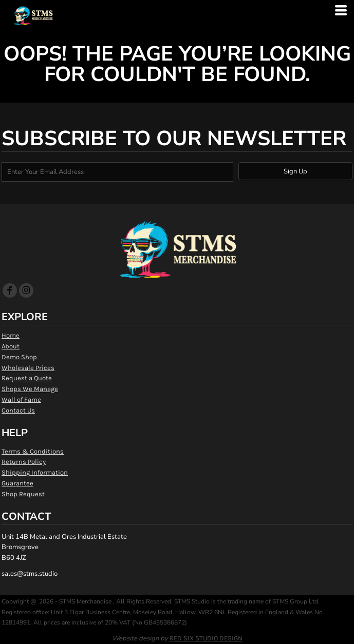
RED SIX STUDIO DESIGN (206, 638)
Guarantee (17, 483)
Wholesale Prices (28, 368)
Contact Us (18, 410)
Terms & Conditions (33, 451)
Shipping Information (35, 472)
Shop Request (23, 494)
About (11, 346)
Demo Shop (19, 357)
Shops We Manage (30, 389)
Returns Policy (24, 462)
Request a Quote (27, 378)
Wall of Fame (21, 399)
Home (11, 335)
